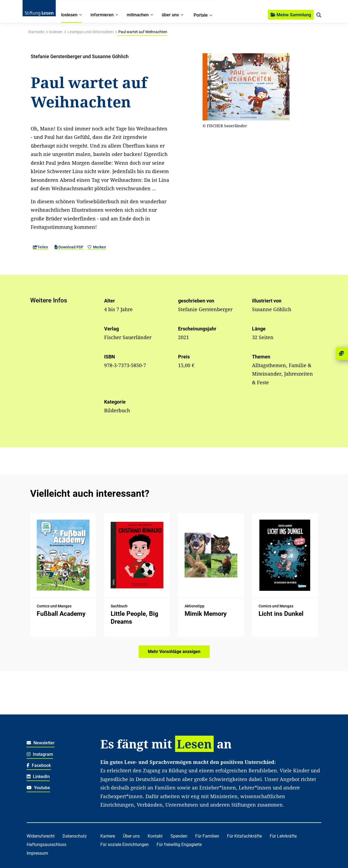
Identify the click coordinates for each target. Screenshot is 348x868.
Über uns (131, 836)
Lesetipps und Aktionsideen (91, 32)
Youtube (38, 788)
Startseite (36, 32)
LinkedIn (38, 777)
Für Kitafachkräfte (244, 836)
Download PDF (69, 247)
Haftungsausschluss (46, 844)
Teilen (41, 247)
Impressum (37, 853)
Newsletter (41, 743)
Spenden (179, 836)
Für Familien (207, 836)
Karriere (108, 836)
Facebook (39, 765)
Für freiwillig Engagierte (179, 844)
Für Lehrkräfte (283, 836)
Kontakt (155, 836)
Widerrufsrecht (41, 836)
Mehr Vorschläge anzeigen (174, 652)
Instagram (40, 754)
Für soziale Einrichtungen (125, 844)
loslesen (56, 32)
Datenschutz (75, 836)
